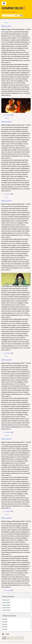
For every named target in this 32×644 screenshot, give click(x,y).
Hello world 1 (6, 26)
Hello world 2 (6, 122)
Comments (8, 115)
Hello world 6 (6, 518)
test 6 (7, 514)
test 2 (7, 118)
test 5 (7, 435)
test (6, 23)
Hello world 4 (6, 360)
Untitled (5, 619)
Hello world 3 (6, 201)
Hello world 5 (6, 439)
